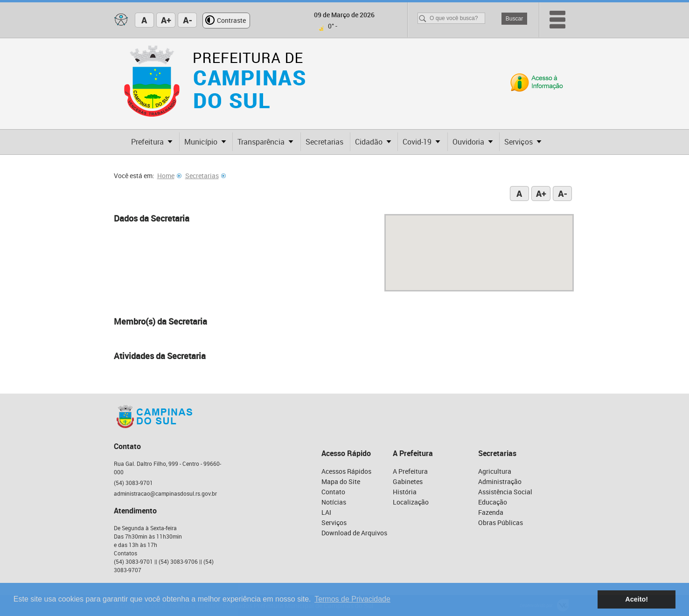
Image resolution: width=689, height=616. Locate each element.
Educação (493, 502)
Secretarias (205, 176)
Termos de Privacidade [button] (352, 599)
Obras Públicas (501, 523)
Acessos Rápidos (346, 471)
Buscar (514, 19)
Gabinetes (408, 481)
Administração (500, 481)
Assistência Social (505, 492)
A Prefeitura (410, 471)
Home (169, 176)
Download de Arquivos (354, 533)
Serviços (334, 523)
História (405, 492)
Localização (411, 502)
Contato (333, 492)
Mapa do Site (341, 481)
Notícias (334, 502)
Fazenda (491, 512)
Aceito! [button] (637, 599)
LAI (326, 512)
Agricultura (495, 471)
